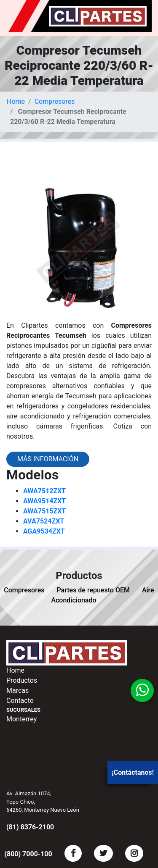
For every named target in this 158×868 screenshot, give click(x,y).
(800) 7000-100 (28, 854)
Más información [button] (48, 459)
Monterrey (21, 719)
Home (16, 101)
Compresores (55, 101)
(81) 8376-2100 (30, 827)
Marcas (17, 690)
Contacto (20, 701)
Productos (22, 680)
